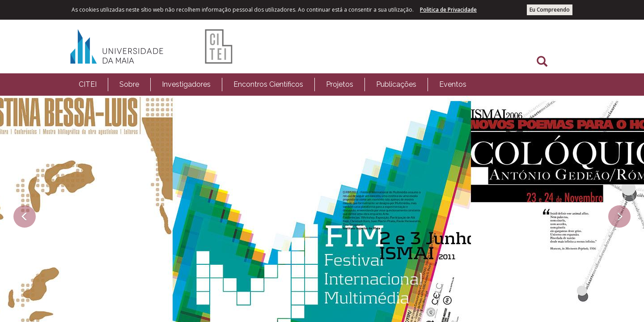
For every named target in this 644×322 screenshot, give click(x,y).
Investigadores (186, 84)
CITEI (88, 84)
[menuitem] (88, 85)
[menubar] (273, 85)
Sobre (129, 84)
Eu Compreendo (550, 10)
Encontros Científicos (268, 84)
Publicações (396, 84)
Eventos (453, 84)
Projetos (340, 84)
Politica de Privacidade (448, 10)
